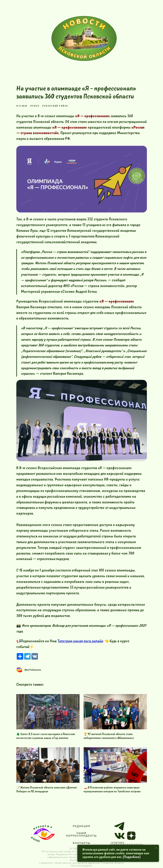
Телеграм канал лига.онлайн (80, 641)
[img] (84, 38)
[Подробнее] (132, 857)
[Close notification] (156, 848)
